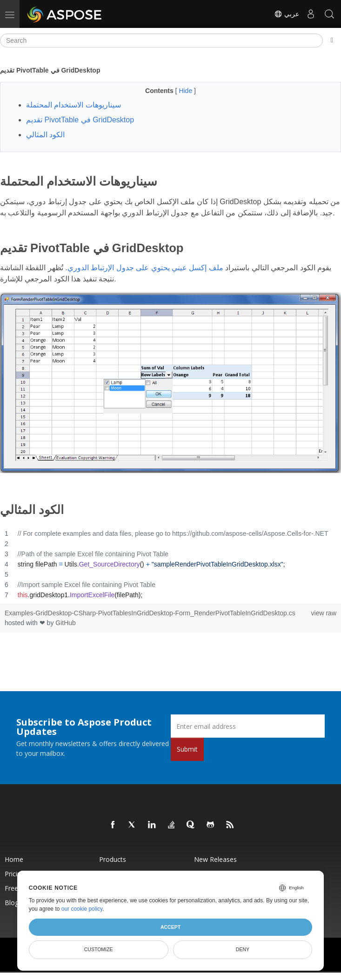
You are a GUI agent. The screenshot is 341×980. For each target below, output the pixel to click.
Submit (187, 749)
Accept (170, 927)
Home (14, 859)
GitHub (66, 623)
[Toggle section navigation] (332, 40)
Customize (99, 949)
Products (113, 859)
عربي (287, 14)
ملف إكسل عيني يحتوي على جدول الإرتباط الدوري (145, 268)
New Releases (215, 859)
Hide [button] (186, 91)
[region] (170, 564)
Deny (243, 949)
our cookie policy (82, 909)
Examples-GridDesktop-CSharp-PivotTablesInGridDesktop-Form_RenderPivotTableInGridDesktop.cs (150, 613)
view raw (324, 613)
